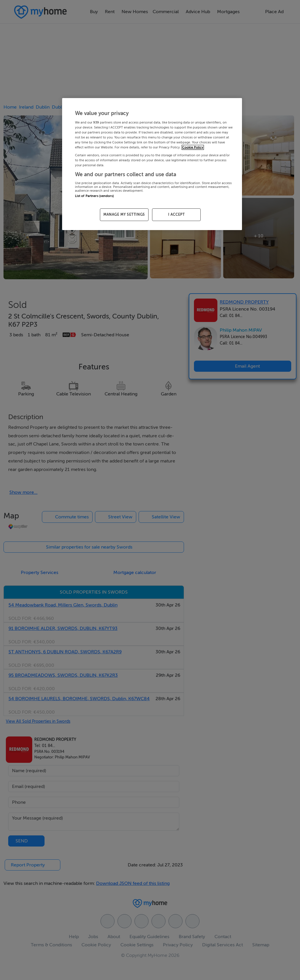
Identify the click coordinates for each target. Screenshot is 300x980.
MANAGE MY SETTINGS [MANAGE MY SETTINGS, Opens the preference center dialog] (124, 215)
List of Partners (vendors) (94, 196)
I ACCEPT (177, 215)
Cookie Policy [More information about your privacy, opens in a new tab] (193, 147)
